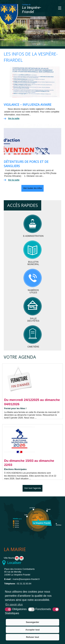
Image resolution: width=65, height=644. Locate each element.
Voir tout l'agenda (33, 488)
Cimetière (33, 347)
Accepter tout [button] (32, 630)
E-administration (33, 236)
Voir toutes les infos (32, 188)
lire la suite (14, 118)
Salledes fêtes (33, 320)
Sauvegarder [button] (32, 622)
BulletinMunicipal (33, 263)
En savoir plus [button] (14, 604)
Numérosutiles (33, 291)
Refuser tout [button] (32, 637)
